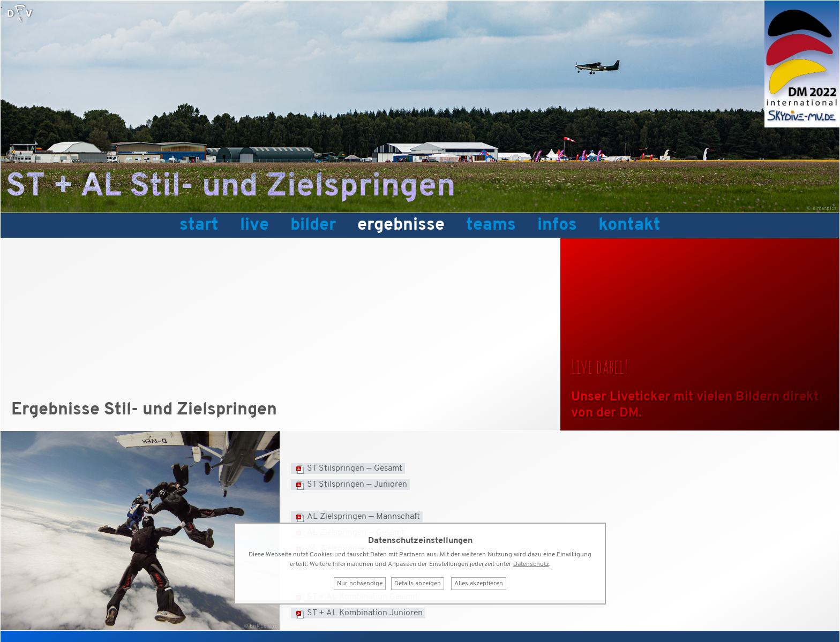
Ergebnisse (401, 225)
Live (254, 225)
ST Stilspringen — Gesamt (355, 469)
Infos (557, 225)
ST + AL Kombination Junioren (365, 613)
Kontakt (629, 225)
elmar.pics (825, 209)
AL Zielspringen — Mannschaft (363, 517)
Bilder (313, 225)
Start (199, 225)
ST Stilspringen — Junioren (357, 485)
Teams (491, 225)
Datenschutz (531, 564)
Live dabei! (600, 366)
